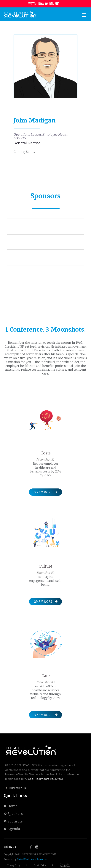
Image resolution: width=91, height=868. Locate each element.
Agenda (12, 829)
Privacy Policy (14, 865)
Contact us (18, 788)
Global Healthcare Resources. (44, 779)
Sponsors (13, 821)
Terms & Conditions (65, 865)
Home (11, 806)
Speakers (13, 814)
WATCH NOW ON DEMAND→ (46, 4)
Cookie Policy (40, 865)
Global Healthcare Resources (32, 859)
